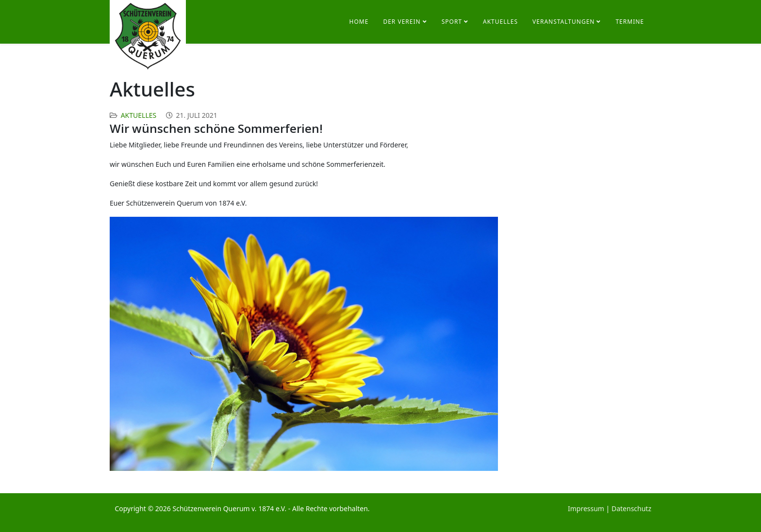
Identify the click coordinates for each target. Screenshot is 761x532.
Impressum (586, 508)
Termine (630, 22)
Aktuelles (500, 22)
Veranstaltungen (563, 22)
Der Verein (402, 22)
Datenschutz (631, 508)
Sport (452, 22)
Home (359, 22)
